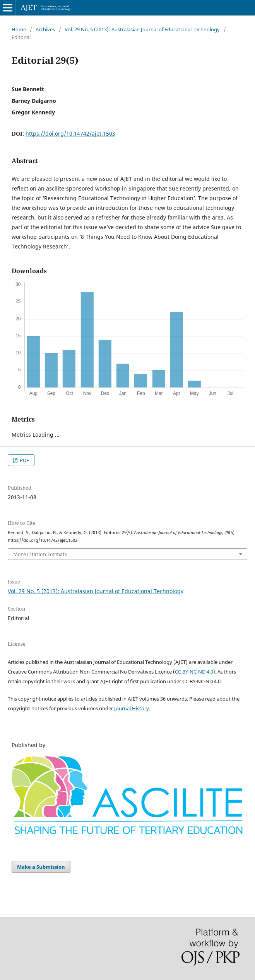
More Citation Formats (40, 554)
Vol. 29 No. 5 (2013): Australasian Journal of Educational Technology (142, 29)
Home (19, 29)
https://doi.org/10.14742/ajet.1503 (70, 134)
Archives (45, 29)
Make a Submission (41, 867)
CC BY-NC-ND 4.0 (194, 672)
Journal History (132, 708)
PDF (24, 460)
